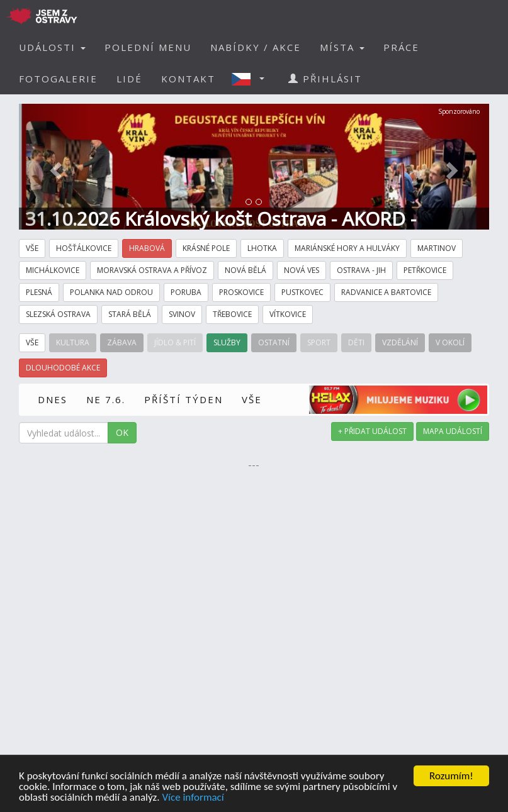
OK (122, 432)
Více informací (193, 798)
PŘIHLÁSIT (325, 79)
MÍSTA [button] (342, 47)
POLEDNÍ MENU (148, 47)
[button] (252, 79)
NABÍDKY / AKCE (256, 47)
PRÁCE (401, 47)
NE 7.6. (106, 399)
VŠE (252, 399)
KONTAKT (188, 79)
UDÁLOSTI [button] (52, 47)
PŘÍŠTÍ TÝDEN (183, 399)
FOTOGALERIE (58, 79)
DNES (53, 399)
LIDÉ (129, 79)
